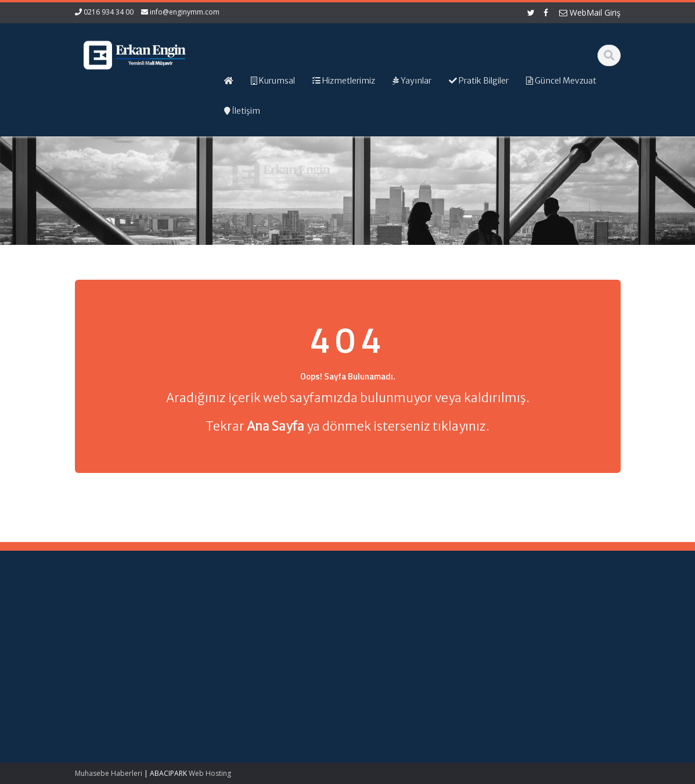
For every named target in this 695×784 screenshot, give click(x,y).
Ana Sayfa (389, 615)
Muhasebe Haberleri (109, 773)
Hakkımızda (392, 626)
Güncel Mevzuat (400, 648)
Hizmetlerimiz (395, 637)
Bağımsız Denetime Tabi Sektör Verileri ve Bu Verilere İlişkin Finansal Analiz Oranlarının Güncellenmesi (117, 697)
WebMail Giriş (590, 12)
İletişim (383, 658)
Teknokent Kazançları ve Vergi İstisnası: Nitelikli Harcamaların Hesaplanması (118, 637)
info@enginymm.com (185, 12)
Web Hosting (210, 773)
